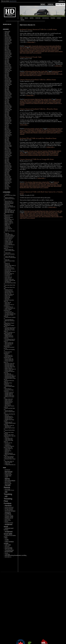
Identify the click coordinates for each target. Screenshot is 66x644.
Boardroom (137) (8, 221)
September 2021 (8, 70)
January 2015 (8, 151)
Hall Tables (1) (8, 282)
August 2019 (7, 98)
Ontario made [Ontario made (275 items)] (9, 516)
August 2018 (7, 111)
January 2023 (8, 52)
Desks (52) (7, 260)
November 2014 (8, 153)
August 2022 (7, 58)
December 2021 (8, 67)
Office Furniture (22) (9, 343)
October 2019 (8, 96)
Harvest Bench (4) (9, 291)
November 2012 (8, 180)
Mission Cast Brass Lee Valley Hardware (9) (9, 333)
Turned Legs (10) (8, 443)
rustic (46, 51)
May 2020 (7, 89)
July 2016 (7, 137)
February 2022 (8, 65)
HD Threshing (9, 13)
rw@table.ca (62, 1)
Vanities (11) (7, 450)
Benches (26, 151)
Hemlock (47, 49)
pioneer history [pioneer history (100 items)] (8, 520)
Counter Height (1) (9, 243)
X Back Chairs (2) (8, 462)
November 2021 (8, 68)
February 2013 (8, 176)
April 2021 (7, 76)
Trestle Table (44, 71)
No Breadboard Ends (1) (10, 339)
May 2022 (7, 61)
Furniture (38, 18)
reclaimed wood (55, 50)
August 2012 (7, 183)
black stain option (50, 212)
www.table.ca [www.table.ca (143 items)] (8, 557)
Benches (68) (8, 209)
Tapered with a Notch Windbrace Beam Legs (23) (10, 435)
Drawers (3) (7, 263)
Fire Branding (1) (8, 275)
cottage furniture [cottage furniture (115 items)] (8, 474)
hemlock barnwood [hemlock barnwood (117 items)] (9, 508)
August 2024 (7, 31)
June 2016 (7, 138)
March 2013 (7, 175)
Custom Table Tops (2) (9, 256)
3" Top (26, 182)
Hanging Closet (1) (9, 290)
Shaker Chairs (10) (9, 399)
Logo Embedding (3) (9, 320)
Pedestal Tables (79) (9, 360)
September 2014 (8, 156)
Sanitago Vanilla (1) (9, 393)
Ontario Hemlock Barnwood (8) (8, 352)
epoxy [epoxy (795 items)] (7, 479)
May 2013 (7, 173)
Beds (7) (7, 208)
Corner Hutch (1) (8, 239)
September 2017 (8, 123)
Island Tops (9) (8, 302)
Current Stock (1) (8, 244)
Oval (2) (6, 354)
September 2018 (8, 110)
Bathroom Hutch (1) (9, 206)
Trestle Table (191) (9, 439)
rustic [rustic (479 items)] (7, 540)
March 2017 (7, 129)
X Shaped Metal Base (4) (10, 465)
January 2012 (8, 187)
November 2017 (8, 121)
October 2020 (8, 83)
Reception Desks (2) (9, 375)
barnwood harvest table (41, 47)
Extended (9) (7, 272)
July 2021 (7, 73)
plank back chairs (46, 50)
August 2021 (7, 72)
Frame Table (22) (8, 277)
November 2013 (8, 167)
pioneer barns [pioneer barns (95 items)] (7, 519)
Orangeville (43, 185)
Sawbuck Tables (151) (9, 396)
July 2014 (7, 158)
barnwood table (33, 212)
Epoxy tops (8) (8, 270)
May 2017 (7, 127)
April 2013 (7, 174)
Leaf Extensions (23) (9, 313)
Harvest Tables (28, 46)
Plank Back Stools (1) (9, 365)
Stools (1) (7, 415)
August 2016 (7, 136)
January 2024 (8, 38)
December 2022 (8, 53)
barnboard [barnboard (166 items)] (7, 470)
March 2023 (7, 50)
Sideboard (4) (8, 404)
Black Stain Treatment (30, 211)
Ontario (26, 50)
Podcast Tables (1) (9, 370)
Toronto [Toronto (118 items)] (6, 553)
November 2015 (8, 146)
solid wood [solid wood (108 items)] (7, 546)
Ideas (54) (7, 299)
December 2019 (8, 93)
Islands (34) (7, 303)
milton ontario (44, 102)
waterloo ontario (42, 133)
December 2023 (8, 39)
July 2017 (7, 125)
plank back (55, 102)
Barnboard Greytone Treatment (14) (9, 204)
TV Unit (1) (7, 444)
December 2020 (8, 81)
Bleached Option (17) (9, 219)
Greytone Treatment (42, 151)
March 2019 (7, 104)
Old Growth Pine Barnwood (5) (8, 346)
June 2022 (7, 60)
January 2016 (8, 144)
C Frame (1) (7, 226)
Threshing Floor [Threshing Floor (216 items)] (9, 550)
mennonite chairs (41, 154)
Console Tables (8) (9, 238)
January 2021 (8, 80)
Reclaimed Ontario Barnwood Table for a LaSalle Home (38, 29)
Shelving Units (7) (8, 403)
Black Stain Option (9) (9, 211)
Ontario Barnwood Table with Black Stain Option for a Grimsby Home (41, 193)
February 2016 (8, 143)
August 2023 (7, 44)
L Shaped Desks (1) (9, 307)
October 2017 (8, 122)
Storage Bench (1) (9, 416)
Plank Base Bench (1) (9, 366)
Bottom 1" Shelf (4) (9, 222)
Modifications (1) (8, 335)
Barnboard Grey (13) (9, 202)
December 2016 (8, 133)
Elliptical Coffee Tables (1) (10, 266)
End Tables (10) (8, 267)
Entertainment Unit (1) (9, 268)
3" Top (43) (7, 194)
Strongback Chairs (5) (9, 426)
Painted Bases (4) (8, 355)
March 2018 (7, 117)
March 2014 (7, 163)
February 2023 (8, 51)
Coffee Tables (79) (9, 234)
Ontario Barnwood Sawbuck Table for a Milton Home (38, 80)
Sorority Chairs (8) (9, 411)
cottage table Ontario (25, 101)
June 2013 (7, 172)
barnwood (32, 47)
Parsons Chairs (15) (9, 359)
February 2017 (8, 130)
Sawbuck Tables (48, 99)
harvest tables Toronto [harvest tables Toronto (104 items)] (9, 490)
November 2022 (8, 54)
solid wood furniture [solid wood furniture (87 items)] (8, 548)
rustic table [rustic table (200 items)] (8, 545)
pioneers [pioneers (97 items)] (6, 521)
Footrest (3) (7, 276)
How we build (46, 18)
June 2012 (7, 186)
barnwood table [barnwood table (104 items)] (8, 473)
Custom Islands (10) (9, 249)
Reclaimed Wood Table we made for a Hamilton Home (38, 138)
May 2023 (7, 47)
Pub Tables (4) (8, 374)
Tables (26, 18)
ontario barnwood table (34, 185)
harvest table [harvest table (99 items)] (7, 489)
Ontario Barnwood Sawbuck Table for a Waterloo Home (39, 109)
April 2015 (7, 148)
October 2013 (8, 168)
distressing (22, 183)
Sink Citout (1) (8, 405)
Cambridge (22, 73)
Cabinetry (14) (8, 227)
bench (39, 212)
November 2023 (8, 41)
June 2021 (7, 74)
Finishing (53, 18)
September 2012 (8, 182)
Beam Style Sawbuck (29, 99)
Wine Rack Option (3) (9, 461)
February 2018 (8, 118)
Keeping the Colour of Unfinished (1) (9, 305)
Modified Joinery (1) (9, 336)
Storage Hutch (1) (8, 419)
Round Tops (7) (8, 389)
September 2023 (8, 43)
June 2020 (7, 88)
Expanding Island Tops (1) (10, 271)
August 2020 (7, 85)
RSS (9, 568)
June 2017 (7, 126)
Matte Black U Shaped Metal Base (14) (9, 324)
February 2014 (8, 164)
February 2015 (8, 150)
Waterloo (36, 133)
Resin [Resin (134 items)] (6, 538)
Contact (59, 18)
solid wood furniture (46, 217)
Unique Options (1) (9, 449)
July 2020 (7, 87)
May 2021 (7, 75)
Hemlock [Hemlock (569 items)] (8, 506)
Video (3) (7, 452)
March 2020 (7, 91)
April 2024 (7, 35)
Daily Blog (60, 4)
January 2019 (8, 105)
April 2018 (7, 115)
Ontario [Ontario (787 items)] (8, 513)
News (43, 4)
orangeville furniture (51, 185)
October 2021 (8, 69)
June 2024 (7, 32)
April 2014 (7, 161)
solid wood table (57, 186)
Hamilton (39, 152)
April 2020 (7, 90)
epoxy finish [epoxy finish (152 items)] (8, 482)
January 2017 (8, 131)
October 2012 (8, 181)
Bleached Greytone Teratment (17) (8, 215)
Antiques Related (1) (9, 198)
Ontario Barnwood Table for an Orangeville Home (37, 159)
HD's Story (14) (8, 293)
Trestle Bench (52, 211)
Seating (32, 18)
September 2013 (8, 169)
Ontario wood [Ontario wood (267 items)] (9, 518)
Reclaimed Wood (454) (10, 377)
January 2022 (8, 66)
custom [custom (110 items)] (6, 477)
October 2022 (8, 55)
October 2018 (8, 108)
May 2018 (7, 114)
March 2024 (7, 36)
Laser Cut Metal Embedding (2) (8, 310)
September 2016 (8, 135)
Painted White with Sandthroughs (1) (8, 357)
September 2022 (8, 57)
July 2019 (7, 99)
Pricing (22, 20)
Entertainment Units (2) (10, 269)
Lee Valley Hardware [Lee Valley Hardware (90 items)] (9, 510)
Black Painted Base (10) (10, 210)
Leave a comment (37, 53)
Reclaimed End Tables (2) (10, 376)
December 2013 (8, 166)
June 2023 (7, 46)
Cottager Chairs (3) (9, 241)
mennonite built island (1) (10, 328)
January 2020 (8, 92)
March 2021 (7, 77)
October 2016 (8, 134)
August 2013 (7, 171)
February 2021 (8, 78)
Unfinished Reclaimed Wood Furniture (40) (9, 447)
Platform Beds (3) (8, 368)
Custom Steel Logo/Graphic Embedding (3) (9, 254)
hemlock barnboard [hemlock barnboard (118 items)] (9, 507)
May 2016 (7, 140)
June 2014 (7, 159)
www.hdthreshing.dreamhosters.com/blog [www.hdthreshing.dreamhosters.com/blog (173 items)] (16, 555)
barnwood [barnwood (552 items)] (8, 472)
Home (21, 18)
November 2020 (8, 82)
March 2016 (7, 142)
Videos (51, 4)
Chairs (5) (7, 233)
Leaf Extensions (28, 71)
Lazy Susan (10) (8, 312)
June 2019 (7, 100)
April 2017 (7, 128)
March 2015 (7, 149)
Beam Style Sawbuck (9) (10, 207)
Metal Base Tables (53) (10, 329)
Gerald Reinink (53, 47)
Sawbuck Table (29, 133)
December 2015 (8, 145)
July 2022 (7, 59)
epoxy (48, 47)
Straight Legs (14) (8, 422)
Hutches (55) (7, 298)
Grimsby (26, 214)
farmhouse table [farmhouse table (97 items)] (8, 483)
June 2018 (7, 113)
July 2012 (7, 184)
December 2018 (8, 106)
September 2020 (8, 84)
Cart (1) (6, 230)
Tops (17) (7, 437)
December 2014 (8, 152)
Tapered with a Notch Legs (38, 46)
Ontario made (31, 50)
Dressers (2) (7, 264)
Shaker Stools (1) (8, 400)
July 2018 (7, 112)
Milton (39, 102)
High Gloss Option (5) (9, 294)
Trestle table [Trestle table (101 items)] (7, 554)
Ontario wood (39, 50)
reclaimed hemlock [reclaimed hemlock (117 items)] (9, 523)
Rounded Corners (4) (9, 392)
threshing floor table (24, 188)
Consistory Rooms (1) (9, 237)
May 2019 (7, 102)
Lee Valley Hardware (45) (10, 314)
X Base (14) (7, 464)
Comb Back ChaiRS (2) (10, 236)
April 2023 (7, 49)
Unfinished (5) (8, 445)
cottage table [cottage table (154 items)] (8, 476)
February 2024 (8, 37)
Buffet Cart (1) (8, 224)
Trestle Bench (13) (9, 438)
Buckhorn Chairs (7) (9, 223)
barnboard (54, 71)
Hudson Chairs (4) (9, 295)
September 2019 (8, 97)
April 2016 (7, 141)
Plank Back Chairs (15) (10, 363)
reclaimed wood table (39, 51)
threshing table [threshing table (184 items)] (9, 552)
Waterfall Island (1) (9, 453)
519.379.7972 (13, 1)
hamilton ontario (45, 152)
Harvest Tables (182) (9, 292)
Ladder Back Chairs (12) (10, 308)
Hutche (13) (7, 297)
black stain (55, 129)
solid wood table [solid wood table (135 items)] (9, 549)
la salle (52, 49)
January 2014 (8, 165)
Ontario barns (32, 215)
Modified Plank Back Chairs (42, 211)
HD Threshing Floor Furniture (37, 49)
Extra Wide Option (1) (9, 274)
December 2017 (8, 120)
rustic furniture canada (53, 51)
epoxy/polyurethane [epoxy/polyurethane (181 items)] (10, 481)
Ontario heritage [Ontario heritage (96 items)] (8, 515)
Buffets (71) (7, 225)
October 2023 (8, 42)
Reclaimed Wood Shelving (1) (8, 383)
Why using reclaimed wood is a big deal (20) (9, 457)
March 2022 (7, 64)
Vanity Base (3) (8, 451)
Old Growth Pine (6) (9, 344)
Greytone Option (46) (9, 279)
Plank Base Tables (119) (10, 367)
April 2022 (7, 62)
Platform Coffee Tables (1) (10, 369)
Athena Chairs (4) (8, 201)
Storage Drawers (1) (9, 417)
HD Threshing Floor (54, 101)
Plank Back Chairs (36, 71)
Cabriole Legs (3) (8, 229)
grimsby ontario (32, 214)
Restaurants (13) (8, 385)
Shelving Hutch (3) (9, 401)
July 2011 (7, 188)
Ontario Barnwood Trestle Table (31, 57)
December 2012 (8, 179)
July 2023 (7, 45)
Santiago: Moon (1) (9, 394)
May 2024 (7, 34)
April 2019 (7, 103)
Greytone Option (33, 151)
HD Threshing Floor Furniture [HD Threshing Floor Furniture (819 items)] (8, 500)
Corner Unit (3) (8, 240)
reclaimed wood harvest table (27, 51)
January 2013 (8, 178)
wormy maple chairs (27, 53)
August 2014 (7, 157)
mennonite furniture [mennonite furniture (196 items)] (10, 511)
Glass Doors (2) (8, 278)
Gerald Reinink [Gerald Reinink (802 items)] (7, 486)
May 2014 (7, 160)
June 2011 (7, 189)
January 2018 (8, 119)
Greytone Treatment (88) (10, 280)
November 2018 (8, 107)
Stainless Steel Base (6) (10, 414)
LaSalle (55, 49)
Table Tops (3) (8, 427)
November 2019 (8, 95)
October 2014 (8, 154)
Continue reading (31, 42)
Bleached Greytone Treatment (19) (8, 218)
